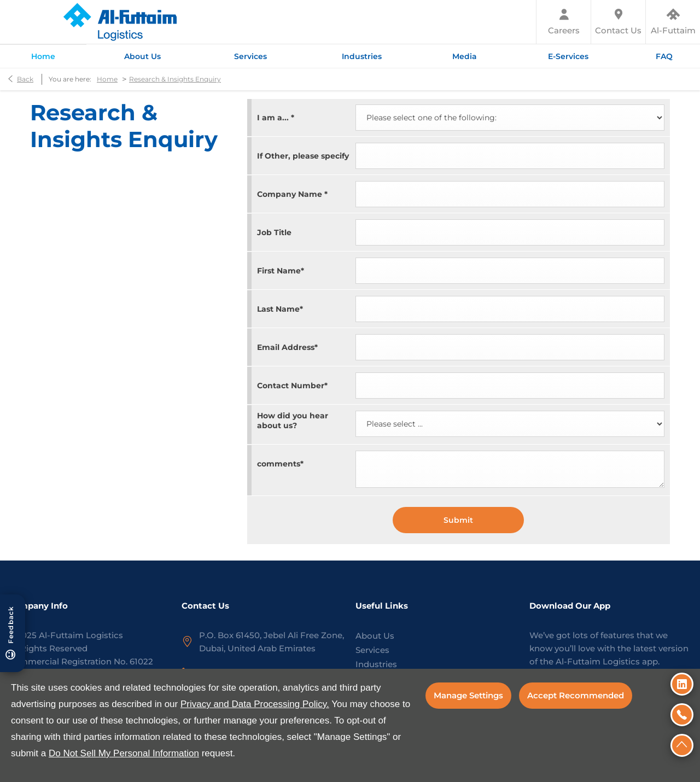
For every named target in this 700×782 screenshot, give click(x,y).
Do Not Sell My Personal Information (124, 753)
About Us (375, 636)
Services (372, 650)
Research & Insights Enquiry (175, 79)
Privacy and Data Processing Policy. (255, 704)
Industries (376, 664)
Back (25, 79)
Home (107, 79)
